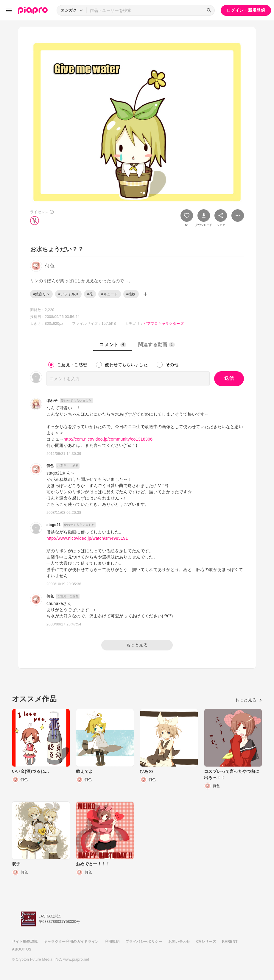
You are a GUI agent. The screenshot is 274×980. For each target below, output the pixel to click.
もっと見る (137, 645)
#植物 (131, 294)
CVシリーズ (206, 942)
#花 (90, 294)
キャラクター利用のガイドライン (71, 942)
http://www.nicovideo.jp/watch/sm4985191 (87, 538)
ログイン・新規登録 (246, 10)
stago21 (54, 525)
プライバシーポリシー (144, 942)
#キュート (110, 294)
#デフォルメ (68, 294)
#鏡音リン (41, 294)
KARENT (230, 942)
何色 (50, 466)
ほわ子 (52, 401)
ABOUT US (22, 949)
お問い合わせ (179, 942)
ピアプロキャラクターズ (164, 324)
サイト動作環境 (25, 942)
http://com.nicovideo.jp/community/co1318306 (108, 439)
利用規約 (112, 942)
